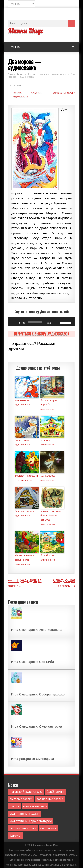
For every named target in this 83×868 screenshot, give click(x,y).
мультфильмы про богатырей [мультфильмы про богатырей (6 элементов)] (31, 821)
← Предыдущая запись (25, 583)
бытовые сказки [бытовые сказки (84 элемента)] (21, 799)
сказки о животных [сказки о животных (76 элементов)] (23, 828)
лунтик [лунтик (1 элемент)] (14, 806)
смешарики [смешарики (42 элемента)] (48, 828)
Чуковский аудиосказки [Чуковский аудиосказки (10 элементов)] (26, 792)
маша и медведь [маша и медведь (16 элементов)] (35, 806)
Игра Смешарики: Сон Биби (33, 662)
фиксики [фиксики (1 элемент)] (15, 836)
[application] (42, 322)
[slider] (35, 322)
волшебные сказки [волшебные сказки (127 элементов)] (50, 799)
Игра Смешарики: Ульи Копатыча (37, 630)
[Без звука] (57, 323)
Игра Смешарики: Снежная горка (37, 726)
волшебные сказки (64, 93)
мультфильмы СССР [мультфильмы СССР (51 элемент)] (24, 814)
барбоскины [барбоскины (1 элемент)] (55, 792)
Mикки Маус (52, 845)
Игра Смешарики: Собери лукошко (38, 694)
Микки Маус (25, 31)
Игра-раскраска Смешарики (33, 759)
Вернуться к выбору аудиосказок (41, 334)
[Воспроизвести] (14, 323)
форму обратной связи (36, 865)
